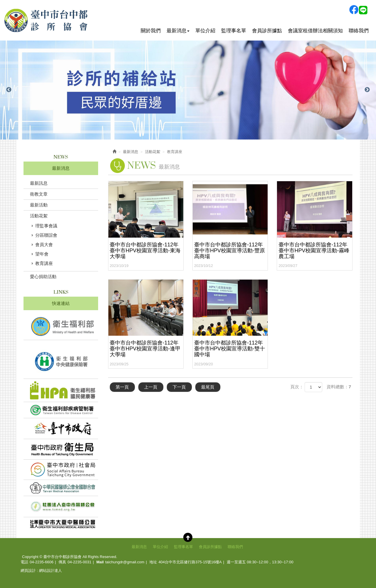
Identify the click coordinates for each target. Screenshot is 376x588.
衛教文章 (39, 194)
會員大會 (44, 245)
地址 (153, 562)
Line (363, 10)
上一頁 (151, 387)
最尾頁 (208, 387)
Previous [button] (9, 90)
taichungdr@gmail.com (125, 562)
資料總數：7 (339, 387)
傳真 (62, 562)
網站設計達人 (51, 571)
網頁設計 (28, 571)
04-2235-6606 (42, 562)
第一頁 (122, 387)
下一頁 (179, 387)
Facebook (354, 10)
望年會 (42, 254)
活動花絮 (39, 216)
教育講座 (44, 263)
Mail (100, 562)
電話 (24, 562)
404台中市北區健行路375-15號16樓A (190, 562)
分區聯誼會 (46, 235)
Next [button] (367, 90)
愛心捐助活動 (43, 277)
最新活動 (39, 205)
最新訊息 (39, 183)
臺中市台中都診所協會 (46, 20)
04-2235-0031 (79, 562)
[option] (188, 90)
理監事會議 (46, 226)
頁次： (297, 387)
